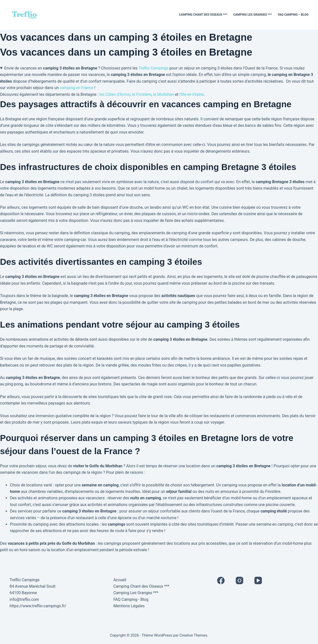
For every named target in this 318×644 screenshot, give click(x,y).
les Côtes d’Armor (115, 94)
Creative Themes (193, 635)
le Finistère (142, 94)
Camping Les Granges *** (253, 15)
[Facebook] (221, 580)
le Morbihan (163, 94)
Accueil (120, 580)
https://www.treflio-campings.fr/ (38, 606)
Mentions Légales (129, 606)
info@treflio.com (24, 599)
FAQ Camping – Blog (293, 15)
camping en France (76, 88)
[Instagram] (239, 580)
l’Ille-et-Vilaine (192, 94)
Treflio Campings (153, 68)
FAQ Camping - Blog (131, 599)
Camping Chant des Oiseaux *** (203, 15)
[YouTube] (258, 580)
